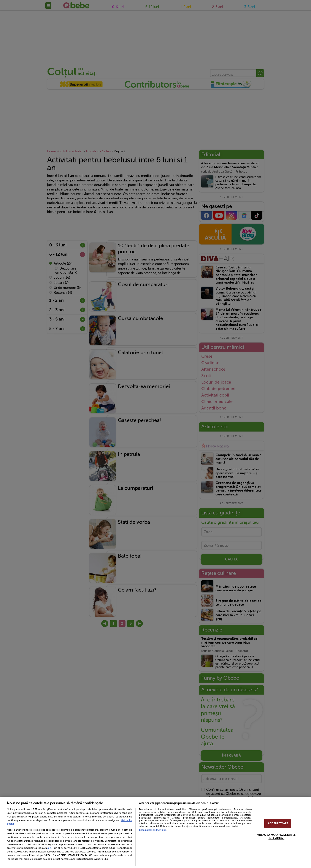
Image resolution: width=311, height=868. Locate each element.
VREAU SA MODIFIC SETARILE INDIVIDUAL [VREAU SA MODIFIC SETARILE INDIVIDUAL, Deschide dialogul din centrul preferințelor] (276, 836)
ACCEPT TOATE (278, 823)
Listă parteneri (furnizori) (153, 830)
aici (49, 848)
